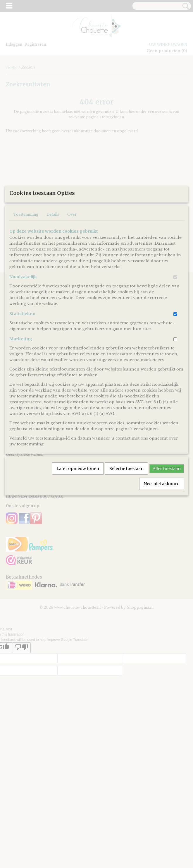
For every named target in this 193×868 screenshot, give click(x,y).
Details (53, 273)
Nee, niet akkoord (162, 543)
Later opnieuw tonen (78, 527)
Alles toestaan (167, 527)
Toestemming (26, 273)
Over (72, 273)
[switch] (175, 336)
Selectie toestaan (126, 527)
